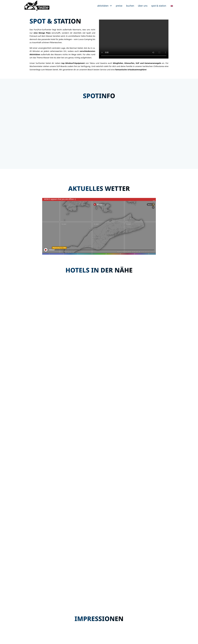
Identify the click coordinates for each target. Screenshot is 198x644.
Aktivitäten (103, 6)
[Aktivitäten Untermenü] (111, 6)
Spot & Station (159, 6)
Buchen (130, 6)
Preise (119, 6)
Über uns (143, 6)
